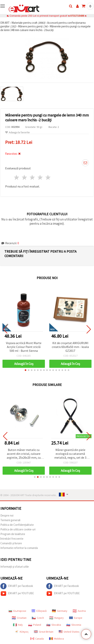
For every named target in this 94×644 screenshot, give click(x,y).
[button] (26, 370)
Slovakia (54, 625)
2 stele (25, 177)
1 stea (17, 177)
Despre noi (7, 515)
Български (17, 611)
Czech (38, 618)
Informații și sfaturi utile (15, 567)
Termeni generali (10, 520)
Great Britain (44, 632)
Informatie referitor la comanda (19, 548)
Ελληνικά (39, 611)
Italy (18, 625)
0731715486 (77, 16)
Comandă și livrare (11, 543)
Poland (35, 625)
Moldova (56, 639)
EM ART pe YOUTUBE (17, 593)
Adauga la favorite (17, 132)
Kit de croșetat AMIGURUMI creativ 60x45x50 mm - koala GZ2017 (70, 347)
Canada (37, 639)
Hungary (56, 618)
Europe (76, 618)
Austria (79, 611)
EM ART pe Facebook (17, 586)
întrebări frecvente (12, 539)
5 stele (48, 177)
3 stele (33, 177)
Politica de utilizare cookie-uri (18, 529)
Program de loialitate (13, 534)
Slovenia (74, 625)
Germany (60, 611)
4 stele (40, 177)
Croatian (19, 618)
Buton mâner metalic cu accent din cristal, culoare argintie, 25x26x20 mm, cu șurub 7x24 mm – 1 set (24, 454)
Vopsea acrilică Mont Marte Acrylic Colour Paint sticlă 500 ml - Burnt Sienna (24, 347)
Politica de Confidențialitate (17, 525)
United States (69, 632)
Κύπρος (22, 632)
